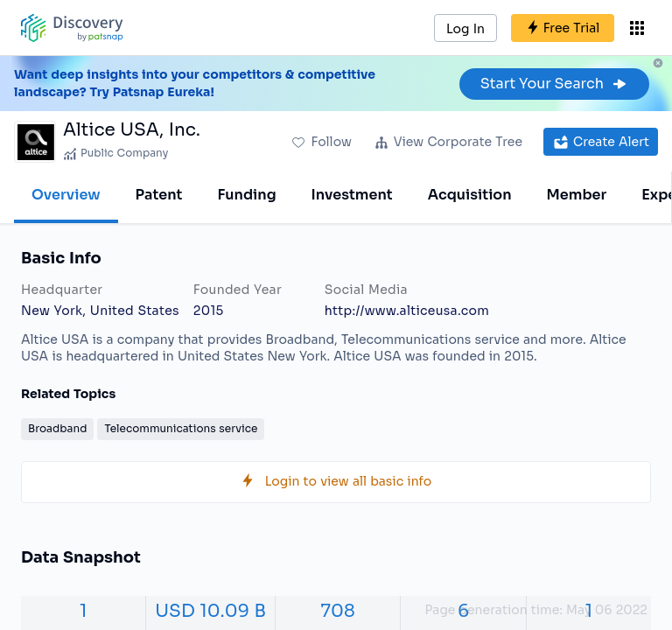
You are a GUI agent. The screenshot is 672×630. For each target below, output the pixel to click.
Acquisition (470, 195)
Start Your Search (554, 84)
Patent (159, 195)
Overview (66, 195)
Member (577, 195)
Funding (246, 195)
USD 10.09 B (210, 611)
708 (338, 611)
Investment (352, 195)
